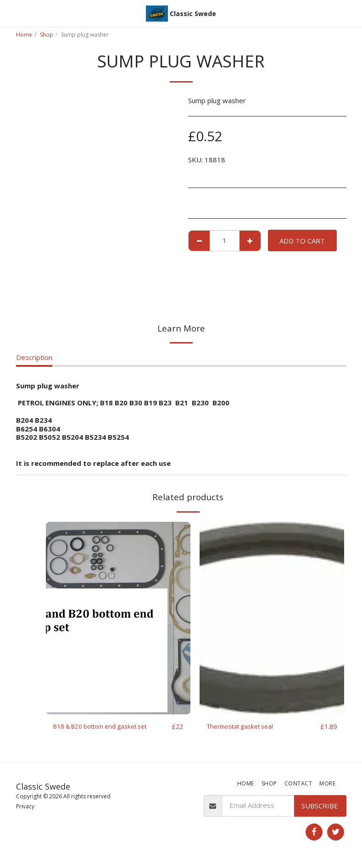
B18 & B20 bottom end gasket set (108, 727)
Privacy (25, 809)
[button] (10, 13)
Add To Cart (302, 241)
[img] (118, 618)
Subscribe (320, 808)
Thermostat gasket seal (245, 727)
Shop (47, 35)
